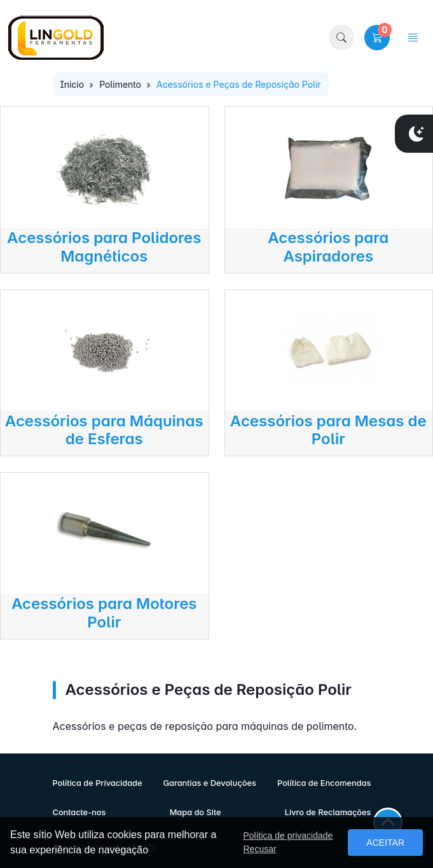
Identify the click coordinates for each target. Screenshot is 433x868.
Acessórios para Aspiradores (328, 247)
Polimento (120, 84)
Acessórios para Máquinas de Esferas (104, 430)
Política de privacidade (288, 836)
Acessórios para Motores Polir (104, 613)
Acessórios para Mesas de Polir (328, 430)
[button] (341, 38)
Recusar (259, 849)
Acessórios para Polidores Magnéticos (104, 247)
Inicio (72, 84)
